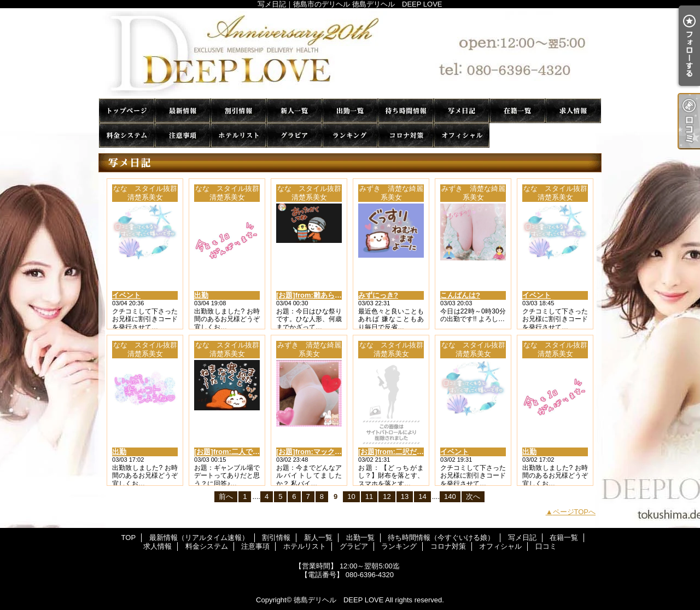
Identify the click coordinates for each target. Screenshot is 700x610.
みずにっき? (378, 295)
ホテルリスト (238, 135)
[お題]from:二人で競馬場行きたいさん (255, 452)
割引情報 (238, 111)
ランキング (350, 135)
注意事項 (183, 135)
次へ (473, 496)
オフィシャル (462, 135)
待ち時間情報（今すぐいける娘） (406, 111)
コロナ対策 (406, 135)
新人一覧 (294, 111)
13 (405, 496)
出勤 (201, 295)
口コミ (517, 135)
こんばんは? (460, 295)
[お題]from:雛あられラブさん (323, 295)
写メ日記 (462, 111)
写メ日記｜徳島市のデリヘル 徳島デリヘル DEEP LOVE (350, 53)
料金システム (127, 135)
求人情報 (573, 111)
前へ (226, 496)
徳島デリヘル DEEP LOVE (339, 600)
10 (351, 496)
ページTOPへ (574, 512)
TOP (127, 111)
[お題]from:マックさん (313, 452)
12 (387, 496)
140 (450, 496)
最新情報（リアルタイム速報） (183, 111)
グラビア (294, 135)
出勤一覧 (350, 111)
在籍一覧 (517, 111)
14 (422, 496)
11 (369, 496)
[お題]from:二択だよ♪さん (400, 452)
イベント (126, 295)
